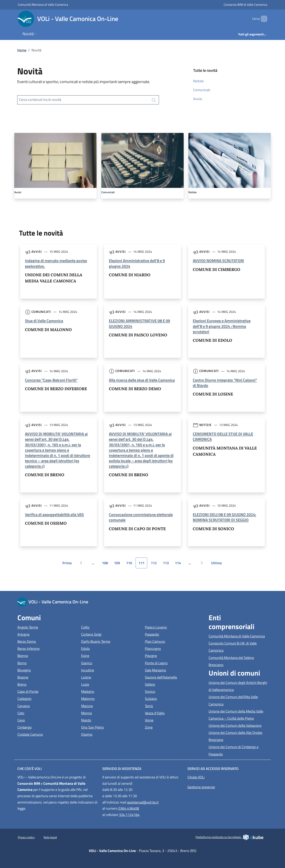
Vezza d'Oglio (173, 713)
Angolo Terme (46, 627)
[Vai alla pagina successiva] (202, 563)
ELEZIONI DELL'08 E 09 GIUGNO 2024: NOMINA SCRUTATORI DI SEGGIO (224, 517)
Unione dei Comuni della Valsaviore (238, 725)
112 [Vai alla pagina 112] (155, 564)
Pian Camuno (173, 641)
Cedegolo (43, 698)
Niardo (104, 720)
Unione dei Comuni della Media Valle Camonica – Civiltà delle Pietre (238, 715)
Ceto (39, 713)
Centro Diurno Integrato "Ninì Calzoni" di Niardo (225, 383)
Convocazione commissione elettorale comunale (141, 517)
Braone (41, 677)
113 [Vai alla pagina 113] (167, 564)
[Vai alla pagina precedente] (81, 563)
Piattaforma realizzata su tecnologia (230, 837)
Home (22, 50)
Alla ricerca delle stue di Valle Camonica (142, 380)
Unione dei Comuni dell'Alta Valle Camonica (234, 700)
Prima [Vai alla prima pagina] (68, 564)
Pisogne (169, 655)
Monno (105, 713)
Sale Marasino (174, 670)
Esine (103, 655)
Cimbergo (43, 727)
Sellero (168, 684)
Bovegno (42, 670)
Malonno (106, 698)
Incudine (106, 670)
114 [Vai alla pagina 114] (179, 564)
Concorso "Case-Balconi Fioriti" (51, 380)
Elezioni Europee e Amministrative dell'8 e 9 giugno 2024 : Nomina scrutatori (222, 326)
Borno (40, 663)
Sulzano (169, 698)
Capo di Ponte (46, 691)
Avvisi (198, 99)
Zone (167, 727)
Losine (104, 677)
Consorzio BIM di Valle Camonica (245, 4)
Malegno (106, 691)
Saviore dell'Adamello (174, 677)
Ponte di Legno (174, 663)
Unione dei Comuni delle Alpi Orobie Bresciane (235, 736)
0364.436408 (129, 808)
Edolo (104, 648)
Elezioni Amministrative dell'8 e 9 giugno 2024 (137, 263)
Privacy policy (26, 837)
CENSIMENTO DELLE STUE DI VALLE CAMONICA (223, 436)
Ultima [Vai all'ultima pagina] (218, 564)
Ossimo (105, 734)
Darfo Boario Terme (111, 641)
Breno (40, 684)
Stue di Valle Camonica (44, 321)
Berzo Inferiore (47, 648)
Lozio (103, 684)
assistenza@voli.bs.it (143, 802)
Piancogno (171, 648)
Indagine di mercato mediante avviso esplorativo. (56, 263)
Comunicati (202, 90)
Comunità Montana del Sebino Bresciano (234, 661)
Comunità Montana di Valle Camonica (43, 4)
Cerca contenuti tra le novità (40, 100)
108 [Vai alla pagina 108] (106, 564)
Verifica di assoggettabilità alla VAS (54, 514)
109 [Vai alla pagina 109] (118, 564)
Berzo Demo (45, 641)
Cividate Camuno (47, 734)
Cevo (39, 720)
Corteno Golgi (110, 634)
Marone (105, 706)
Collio (104, 627)
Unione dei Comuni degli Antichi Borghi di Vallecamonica (238, 686)
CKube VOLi (196, 777)
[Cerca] (262, 19)
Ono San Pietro (111, 727)
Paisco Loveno (174, 627)
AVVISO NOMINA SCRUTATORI (218, 261)
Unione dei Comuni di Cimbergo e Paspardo (234, 750)
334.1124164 (129, 815)
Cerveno (42, 706)
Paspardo (170, 634)
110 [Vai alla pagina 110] (130, 564)
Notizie (198, 81)
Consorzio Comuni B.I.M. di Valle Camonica (234, 647)
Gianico (105, 663)
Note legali (50, 837)
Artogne (42, 634)
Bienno (41, 655)
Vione (167, 720)
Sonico (168, 691)
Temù (167, 706)
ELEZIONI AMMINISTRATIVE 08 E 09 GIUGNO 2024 (139, 323)
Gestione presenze (201, 787)
